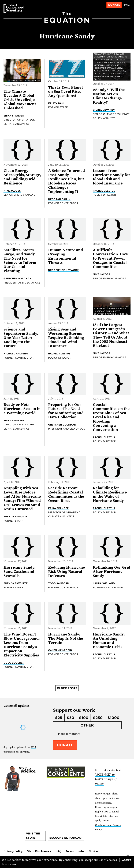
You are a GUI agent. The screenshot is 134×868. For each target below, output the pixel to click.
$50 (70, 718)
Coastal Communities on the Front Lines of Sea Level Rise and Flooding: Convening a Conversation (111, 417)
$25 (59, 718)
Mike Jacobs (12, 191)
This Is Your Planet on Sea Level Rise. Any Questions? (66, 92)
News (70, 851)
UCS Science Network (63, 270)
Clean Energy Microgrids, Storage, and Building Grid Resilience (22, 177)
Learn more (9, 864)
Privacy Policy (13, 851)
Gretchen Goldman (17, 278)
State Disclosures (39, 851)
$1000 (113, 718)
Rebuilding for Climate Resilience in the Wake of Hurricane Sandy (110, 494)
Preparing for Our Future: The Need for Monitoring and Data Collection (66, 411)
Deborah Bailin (59, 199)
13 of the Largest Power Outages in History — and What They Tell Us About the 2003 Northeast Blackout (111, 335)
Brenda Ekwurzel (16, 517)
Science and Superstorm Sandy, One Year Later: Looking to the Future (21, 338)
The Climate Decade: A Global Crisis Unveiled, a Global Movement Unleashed (20, 100)
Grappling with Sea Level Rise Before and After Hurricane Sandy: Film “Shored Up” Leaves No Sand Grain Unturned (22, 499)
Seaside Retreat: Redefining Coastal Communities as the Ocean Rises (66, 494)
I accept (126, 860)
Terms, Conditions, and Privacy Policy (108, 825)
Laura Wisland (104, 583)
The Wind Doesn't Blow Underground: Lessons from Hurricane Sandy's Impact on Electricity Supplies (22, 645)
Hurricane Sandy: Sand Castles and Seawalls (19, 572)
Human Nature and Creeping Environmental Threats (66, 256)
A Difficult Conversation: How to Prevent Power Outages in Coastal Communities (111, 258)
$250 (98, 718)
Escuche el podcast (66, 838)
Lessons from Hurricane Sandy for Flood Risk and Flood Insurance (112, 177)
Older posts (67, 688)
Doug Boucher (14, 663)
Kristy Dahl (57, 103)
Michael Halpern (16, 354)
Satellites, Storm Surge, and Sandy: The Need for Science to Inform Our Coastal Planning (20, 260)
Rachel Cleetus (104, 191)
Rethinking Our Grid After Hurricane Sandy (111, 572)
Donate (114, 5)
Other (87, 725)
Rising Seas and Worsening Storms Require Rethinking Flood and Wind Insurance (66, 338)
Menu (127, 5)
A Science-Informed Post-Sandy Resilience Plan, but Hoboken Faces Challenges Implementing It (66, 181)
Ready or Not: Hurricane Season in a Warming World (22, 409)
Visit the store (33, 836)
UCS (33, 747)
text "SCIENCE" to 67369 (108, 775)
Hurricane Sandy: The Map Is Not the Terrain (66, 638)
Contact (94, 851)
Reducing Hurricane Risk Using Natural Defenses (67, 572)
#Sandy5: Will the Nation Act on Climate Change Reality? (109, 96)
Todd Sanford (59, 583)
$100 (84, 718)
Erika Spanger (14, 116)
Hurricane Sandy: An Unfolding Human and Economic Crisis (109, 641)
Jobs (81, 851)
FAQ (59, 851)
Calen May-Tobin (60, 650)
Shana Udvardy (104, 110)
